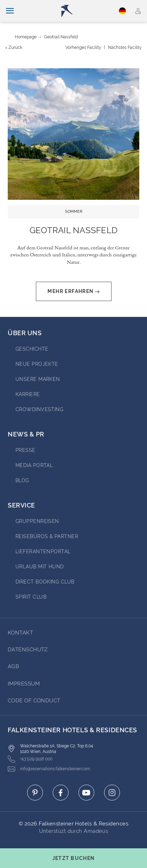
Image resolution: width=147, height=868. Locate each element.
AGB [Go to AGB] (13, 666)
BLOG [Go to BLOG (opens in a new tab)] (22, 480)
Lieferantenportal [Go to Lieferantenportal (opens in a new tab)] (43, 551)
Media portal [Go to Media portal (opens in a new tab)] (34, 465)
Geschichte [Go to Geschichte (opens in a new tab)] (32, 349)
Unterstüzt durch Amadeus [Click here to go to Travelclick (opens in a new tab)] (74, 831)
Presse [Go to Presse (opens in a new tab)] (25, 450)
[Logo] (76, 11)
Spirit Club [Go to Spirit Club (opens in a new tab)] (31, 597)
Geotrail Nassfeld (61, 37)
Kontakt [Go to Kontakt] (20, 633)
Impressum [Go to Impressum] (24, 684)
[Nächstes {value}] (125, 47)
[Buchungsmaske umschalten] (73, 858)
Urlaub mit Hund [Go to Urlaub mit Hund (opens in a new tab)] (40, 567)
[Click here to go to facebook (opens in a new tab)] (61, 793)
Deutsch (122, 11)
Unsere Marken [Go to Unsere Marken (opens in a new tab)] (38, 379)
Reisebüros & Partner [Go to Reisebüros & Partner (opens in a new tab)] (47, 536)
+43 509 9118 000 (30, 759)
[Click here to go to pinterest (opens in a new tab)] (35, 793)
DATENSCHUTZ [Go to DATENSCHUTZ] (28, 650)
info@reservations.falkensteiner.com (49, 769)
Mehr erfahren (73, 291)
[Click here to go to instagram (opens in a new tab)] (112, 793)
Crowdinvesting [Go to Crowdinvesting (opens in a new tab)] (39, 409)
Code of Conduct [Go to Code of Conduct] (34, 701)
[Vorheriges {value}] (83, 47)
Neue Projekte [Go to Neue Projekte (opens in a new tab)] (37, 364)
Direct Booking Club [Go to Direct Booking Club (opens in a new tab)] (45, 582)
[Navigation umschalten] (10, 11)
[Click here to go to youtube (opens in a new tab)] (86, 793)
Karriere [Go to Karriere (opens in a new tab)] (28, 394)
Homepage (26, 37)
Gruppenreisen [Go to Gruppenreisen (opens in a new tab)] (37, 521)
